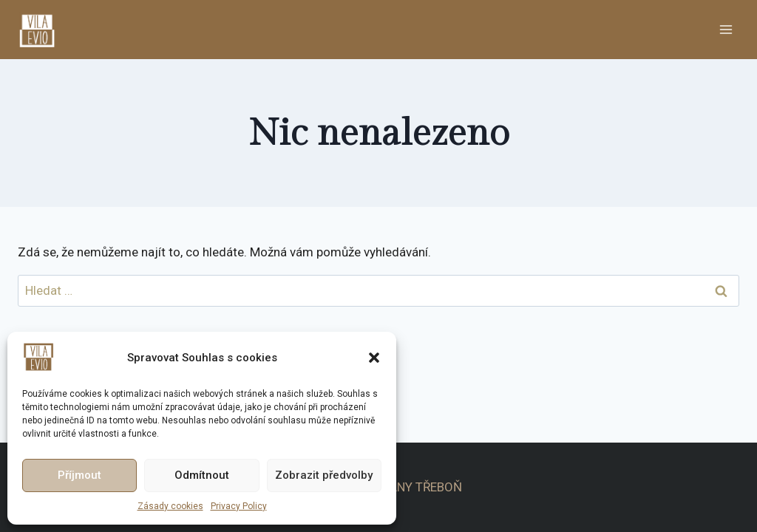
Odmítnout (202, 475)
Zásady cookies (170, 506)
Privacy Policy (239, 506)
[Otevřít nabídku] (726, 29)
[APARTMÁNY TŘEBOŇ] (43, 29)
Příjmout (79, 475)
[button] (374, 358)
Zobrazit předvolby (324, 475)
